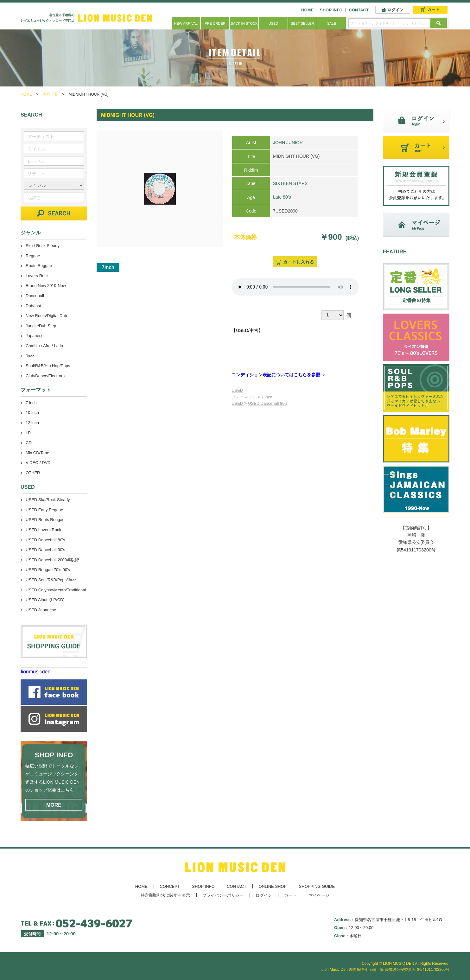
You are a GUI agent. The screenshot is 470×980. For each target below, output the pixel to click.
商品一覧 (50, 94)
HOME (307, 10)
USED (273, 23)
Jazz (30, 356)
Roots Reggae (39, 266)
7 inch (267, 397)
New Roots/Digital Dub (46, 316)
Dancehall (35, 296)
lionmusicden (36, 672)
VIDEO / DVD (38, 463)
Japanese (35, 336)
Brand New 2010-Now (46, 286)
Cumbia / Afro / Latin (44, 346)
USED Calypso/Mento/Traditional (56, 590)
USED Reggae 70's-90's (48, 570)
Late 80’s (282, 197)
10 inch (32, 413)
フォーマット (245, 397)
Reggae (33, 256)
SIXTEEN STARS (290, 183)
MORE (54, 805)
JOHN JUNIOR (288, 143)
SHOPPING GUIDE (317, 886)
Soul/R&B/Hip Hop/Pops (48, 366)
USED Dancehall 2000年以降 (52, 560)
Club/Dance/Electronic (46, 376)
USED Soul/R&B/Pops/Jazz (51, 580)
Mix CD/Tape (37, 453)
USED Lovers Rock (43, 530)
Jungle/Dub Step (41, 326)
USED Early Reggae (44, 510)
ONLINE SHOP (273, 886)
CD (29, 443)
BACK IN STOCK (244, 23)
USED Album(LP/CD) (45, 600)
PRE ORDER (215, 23)
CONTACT (359, 10)
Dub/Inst (33, 306)
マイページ (319, 895)
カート (290, 895)
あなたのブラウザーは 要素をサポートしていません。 (295, 287)
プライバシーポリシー (223, 895)
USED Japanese (41, 610)
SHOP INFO (331, 10)
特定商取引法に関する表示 (165, 895)
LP (28, 433)
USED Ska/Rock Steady (48, 500)
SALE (332, 23)
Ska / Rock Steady (43, 246)
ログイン (264, 895)
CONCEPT (170, 886)
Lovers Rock (37, 276)
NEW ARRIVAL (186, 23)
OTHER (33, 473)
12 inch (32, 423)
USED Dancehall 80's (268, 403)
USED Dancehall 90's (45, 550)
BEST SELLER (302, 23)
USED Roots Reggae (45, 520)
